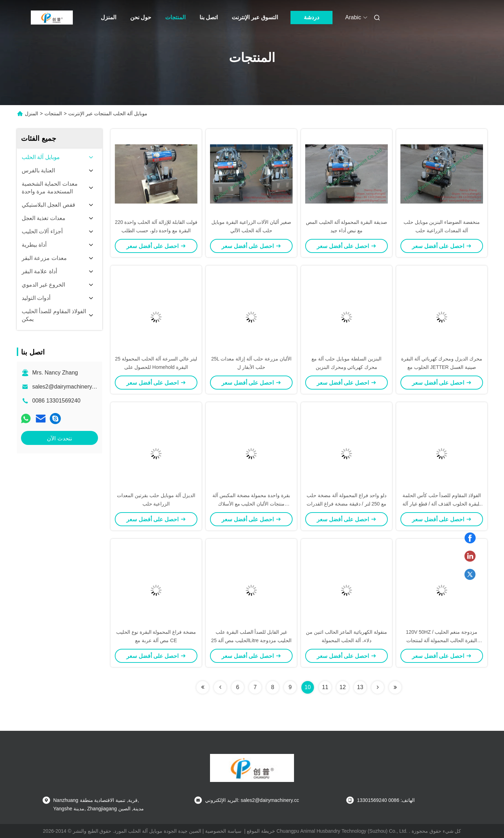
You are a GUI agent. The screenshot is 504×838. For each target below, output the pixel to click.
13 (360, 687)
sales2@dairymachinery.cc (65, 387)
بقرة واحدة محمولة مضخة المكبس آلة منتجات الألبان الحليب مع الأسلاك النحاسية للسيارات (251, 504)
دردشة (311, 17)
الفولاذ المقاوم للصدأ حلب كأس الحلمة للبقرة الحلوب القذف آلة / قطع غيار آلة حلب (442, 504)
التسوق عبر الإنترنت (255, 17)
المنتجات (175, 17)
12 (343, 687)
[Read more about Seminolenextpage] (203, 687)
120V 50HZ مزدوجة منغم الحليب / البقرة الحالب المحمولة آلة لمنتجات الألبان (442, 640)
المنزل (108, 17)
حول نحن (141, 17)
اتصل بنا (209, 17)
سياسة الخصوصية (223, 831)
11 (325, 687)
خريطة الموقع (261, 831)
